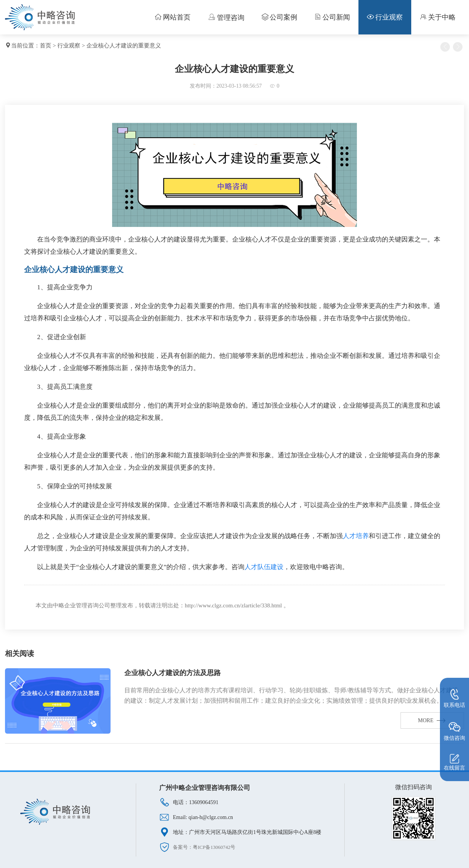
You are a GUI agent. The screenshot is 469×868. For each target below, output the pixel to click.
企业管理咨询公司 (87, 605)
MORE (432, 720)
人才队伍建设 (264, 567)
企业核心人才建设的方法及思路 (173, 673)
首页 (46, 46)
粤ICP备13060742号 (214, 847)
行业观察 (69, 46)
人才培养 (356, 536)
